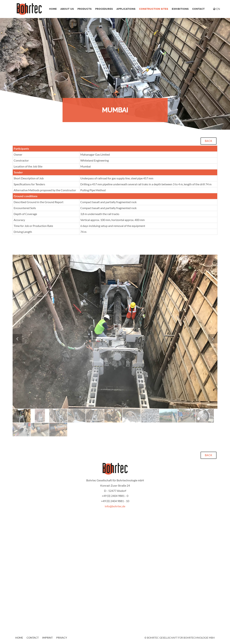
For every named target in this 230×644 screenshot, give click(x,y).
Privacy (62, 638)
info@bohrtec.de (115, 506)
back (209, 141)
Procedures (104, 9)
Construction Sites (154, 9)
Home (53, 9)
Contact (198, 9)
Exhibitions (180, 9)
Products (85, 9)
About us (67, 9)
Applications (126, 9)
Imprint (47, 638)
